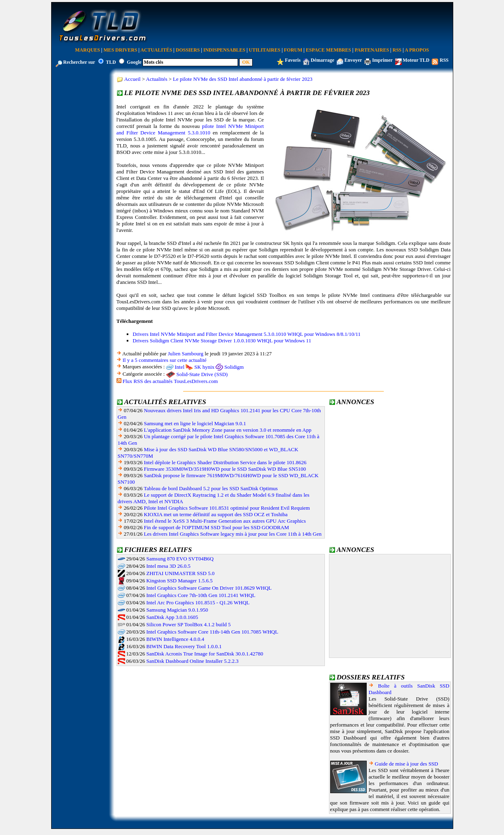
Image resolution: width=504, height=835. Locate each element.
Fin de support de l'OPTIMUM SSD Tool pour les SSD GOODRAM (216, 527)
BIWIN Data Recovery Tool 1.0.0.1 (184, 646)
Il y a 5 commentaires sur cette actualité (165, 360)
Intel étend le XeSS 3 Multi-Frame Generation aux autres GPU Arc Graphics (225, 521)
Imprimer (382, 60)
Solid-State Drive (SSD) (202, 374)
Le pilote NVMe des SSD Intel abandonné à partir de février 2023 (243, 79)
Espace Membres (328, 50)
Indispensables (224, 50)
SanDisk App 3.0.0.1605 (172, 617)
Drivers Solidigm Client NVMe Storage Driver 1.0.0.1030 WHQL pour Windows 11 (222, 341)
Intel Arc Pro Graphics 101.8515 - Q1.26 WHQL (198, 602)
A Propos (417, 50)
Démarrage (322, 60)
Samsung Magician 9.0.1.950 (177, 610)
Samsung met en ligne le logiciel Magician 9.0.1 (195, 423)
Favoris (293, 60)
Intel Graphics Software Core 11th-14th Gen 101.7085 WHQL (212, 632)
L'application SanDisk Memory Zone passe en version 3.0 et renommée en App (227, 430)
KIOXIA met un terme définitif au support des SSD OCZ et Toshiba (216, 514)
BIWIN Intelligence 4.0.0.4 (175, 639)
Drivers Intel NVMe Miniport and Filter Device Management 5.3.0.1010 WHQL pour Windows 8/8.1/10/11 (247, 334)
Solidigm (234, 367)
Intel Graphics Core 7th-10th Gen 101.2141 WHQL (201, 595)
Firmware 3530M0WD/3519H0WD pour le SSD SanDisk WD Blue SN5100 (225, 469)
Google (134, 62)
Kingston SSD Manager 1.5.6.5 (179, 581)
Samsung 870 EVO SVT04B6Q (180, 559)
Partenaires (372, 50)
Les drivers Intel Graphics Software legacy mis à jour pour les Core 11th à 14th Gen (233, 534)
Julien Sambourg (186, 354)
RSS (397, 50)
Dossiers (188, 50)
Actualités (156, 50)
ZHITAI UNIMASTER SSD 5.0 (180, 573)
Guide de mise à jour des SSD (407, 764)
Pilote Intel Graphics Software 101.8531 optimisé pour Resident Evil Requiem (227, 508)
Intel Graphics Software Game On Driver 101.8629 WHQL (209, 588)
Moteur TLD (416, 60)
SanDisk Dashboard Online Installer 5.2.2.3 (192, 661)
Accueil (132, 79)
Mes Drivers (120, 50)
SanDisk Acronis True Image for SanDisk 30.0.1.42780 (205, 654)
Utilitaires (265, 50)
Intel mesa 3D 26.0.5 (168, 566)
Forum (293, 50)
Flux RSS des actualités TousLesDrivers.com (170, 381)
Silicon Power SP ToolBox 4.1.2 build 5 (188, 624)
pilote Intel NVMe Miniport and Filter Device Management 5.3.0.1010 (190, 129)
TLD (111, 62)
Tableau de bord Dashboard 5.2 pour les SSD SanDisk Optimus (211, 488)
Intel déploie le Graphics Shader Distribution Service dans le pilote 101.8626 (225, 462)
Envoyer (353, 60)
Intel (180, 367)
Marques (88, 50)
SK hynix (204, 367)
